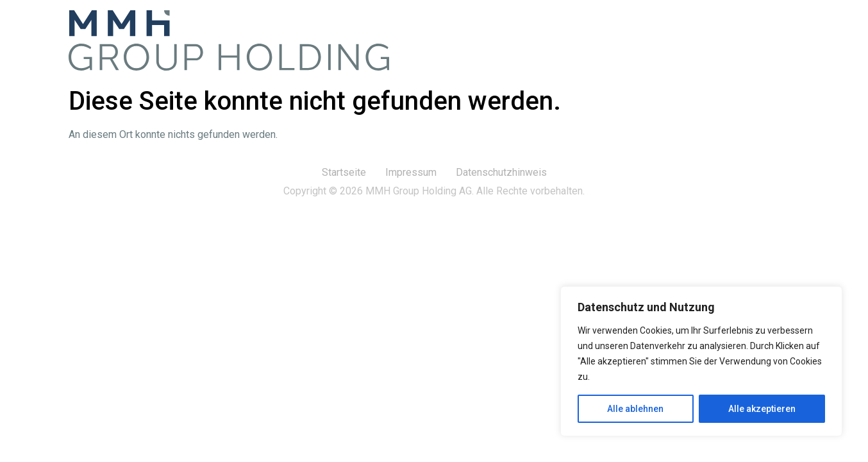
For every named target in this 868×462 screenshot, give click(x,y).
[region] (701, 361)
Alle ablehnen (635, 409)
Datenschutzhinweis (501, 172)
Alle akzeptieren (762, 409)
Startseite (344, 172)
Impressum (411, 172)
